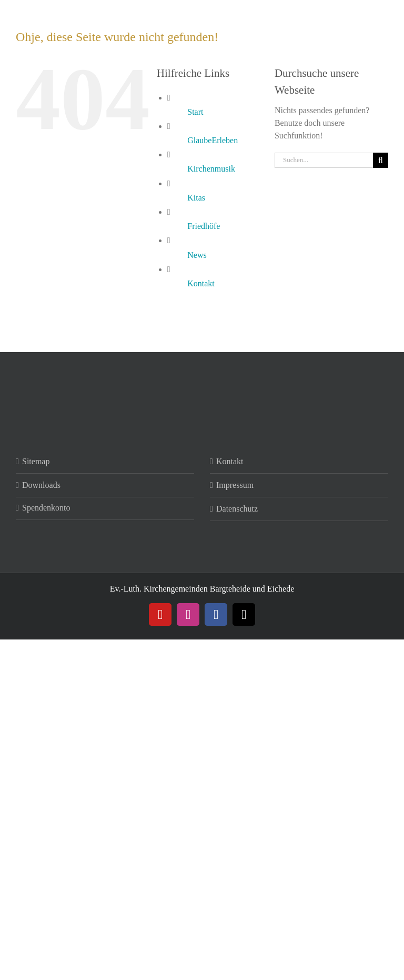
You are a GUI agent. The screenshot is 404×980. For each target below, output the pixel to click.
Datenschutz (237, 509)
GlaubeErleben (213, 140)
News (197, 255)
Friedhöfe (204, 226)
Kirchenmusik (211, 169)
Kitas (196, 198)
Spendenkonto (46, 508)
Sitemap (36, 461)
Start (195, 112)
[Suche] (381, 160)
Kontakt (201, 283)
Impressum (235, 485)
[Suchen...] (324, 160)
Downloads (41, 485)
